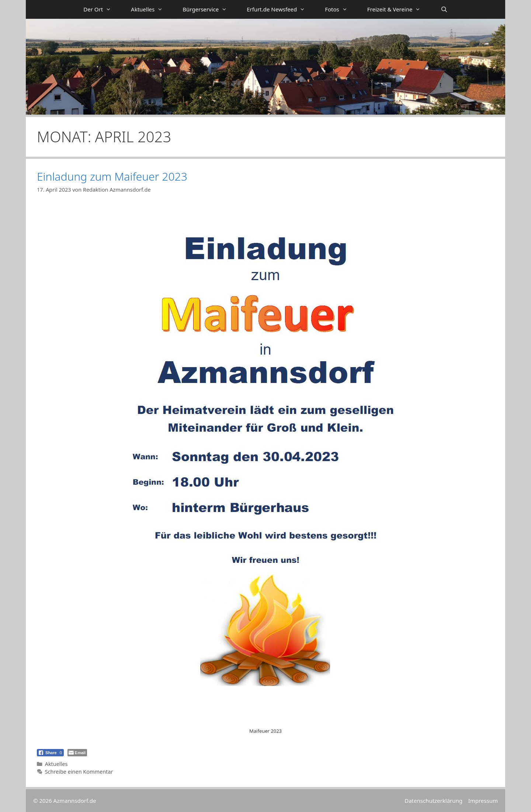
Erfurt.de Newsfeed (281, 9)
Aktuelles (152, 9)
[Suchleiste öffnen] (444, 9)
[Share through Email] (77, 753)
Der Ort (102, 9)
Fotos (341, 9)
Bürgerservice (210, 9)
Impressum (483, 801)
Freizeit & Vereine (399, 9)
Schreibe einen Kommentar (79, 772)
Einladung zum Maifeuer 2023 (112, 176)
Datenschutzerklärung (433, 801)
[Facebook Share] (50, 753)
